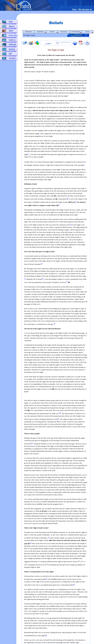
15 (25, 279)
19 (60, 413)
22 (48, 537)
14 (42, 263)
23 (31, 543)
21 (32, 443)
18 (54, 323)
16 (43, 279)
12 (59, 205)
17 (67, 282)
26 (46, 635)
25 (74, 584)
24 (47, 579)
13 (71, 224)
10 (67, 198)
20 (58, 419)
